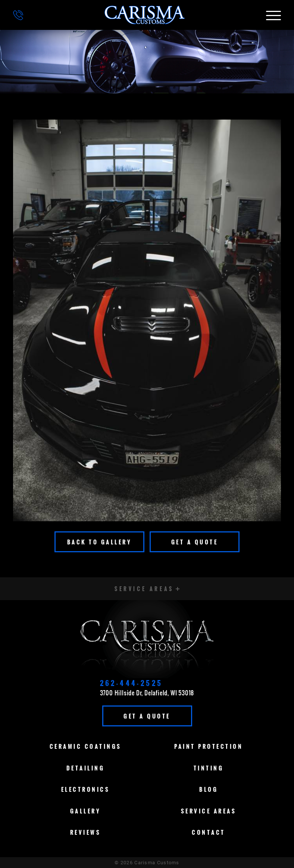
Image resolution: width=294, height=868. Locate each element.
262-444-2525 (132, 683)
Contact (209, 832)
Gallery (86, 811)
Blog (209, 789)
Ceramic (86, 746)
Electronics (86, 789)
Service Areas (209, 811)
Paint (209, 746)
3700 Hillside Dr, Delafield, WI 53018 (147, 693)
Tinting (209, 768)
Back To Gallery (100, 542)
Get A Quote (195, 542)
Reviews (86, 832)
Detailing (86, 768)
